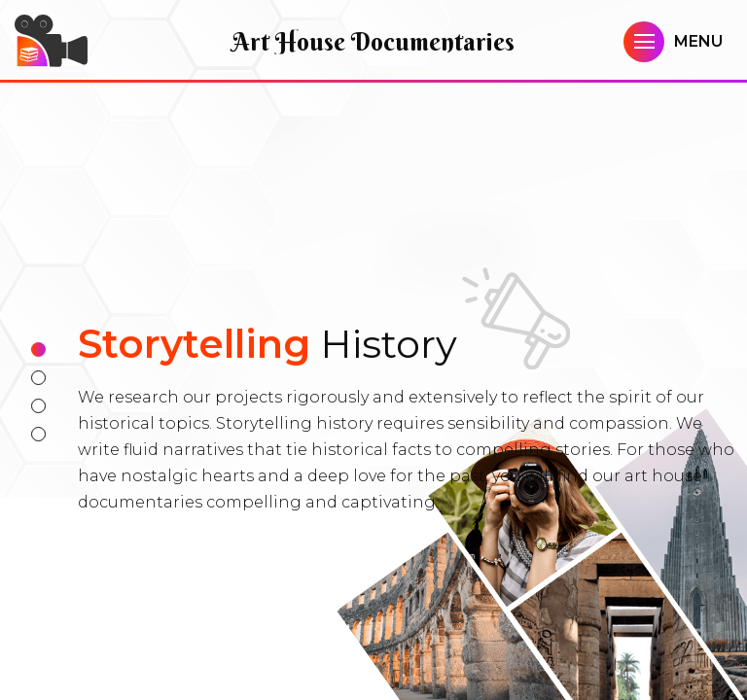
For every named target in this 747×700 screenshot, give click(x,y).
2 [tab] (38, 378)
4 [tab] (38, 434)
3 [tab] (38, 406)
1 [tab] (38, 350)
